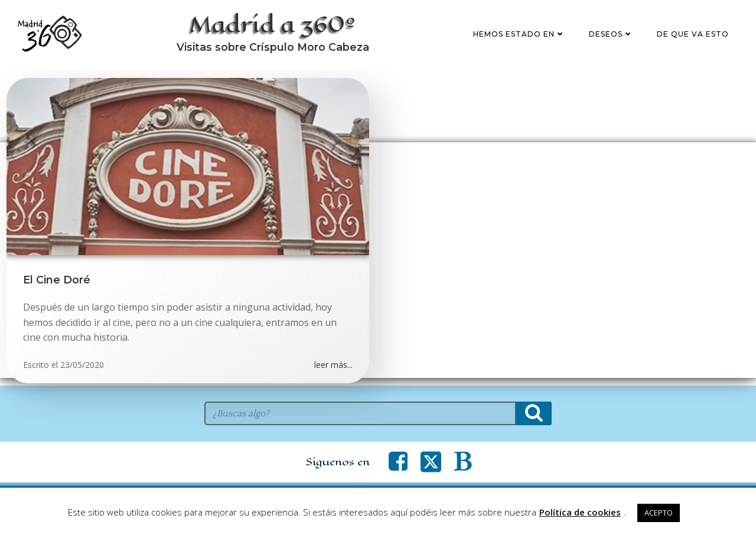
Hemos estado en (520, 38)
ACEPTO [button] (659, 513)
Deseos (612, 38)
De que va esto (694, 38)
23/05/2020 (82, 372)
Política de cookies (580, 512)
